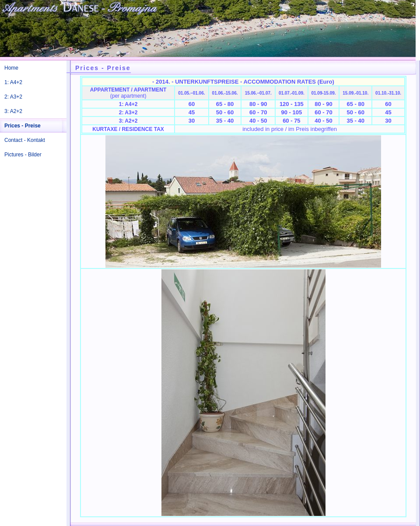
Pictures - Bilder (23, 155)
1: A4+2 (13, 82)
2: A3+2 (13, 97)
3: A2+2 (13, 111)
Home (11, 68)
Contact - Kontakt (25, 140)
